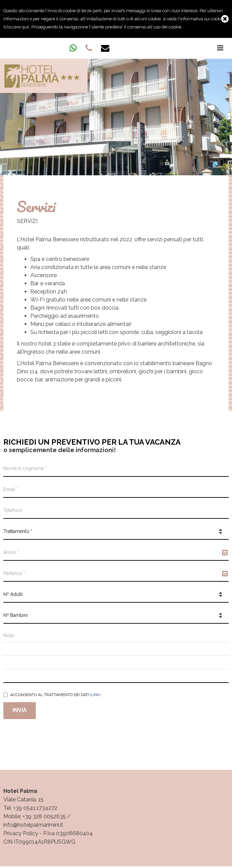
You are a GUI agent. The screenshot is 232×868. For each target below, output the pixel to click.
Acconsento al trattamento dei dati (52, 695)
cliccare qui (16, 27)
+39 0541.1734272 (35, 808)
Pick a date (225, 553)
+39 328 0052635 (44, 816)
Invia (20, 710)
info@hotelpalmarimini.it (33, 825)
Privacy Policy (21, 833)
